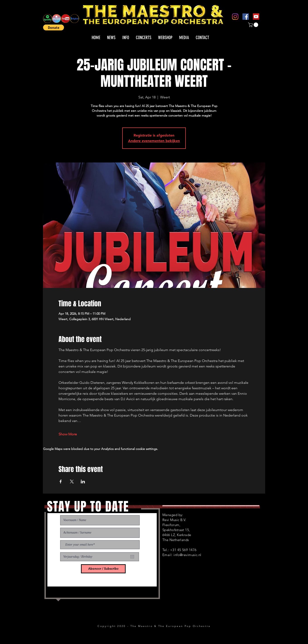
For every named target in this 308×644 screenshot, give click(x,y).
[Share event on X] (72, 482)
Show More (68, 434)
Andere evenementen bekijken (154, 141)
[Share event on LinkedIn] (83, 482)
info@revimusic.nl (187, 555)
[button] (54, 27)
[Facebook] (246, 17)
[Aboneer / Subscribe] (103, 569)
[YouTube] (256, 17)
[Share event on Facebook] (61, 482)
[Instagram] (235, 17)
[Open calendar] (132, 557)
